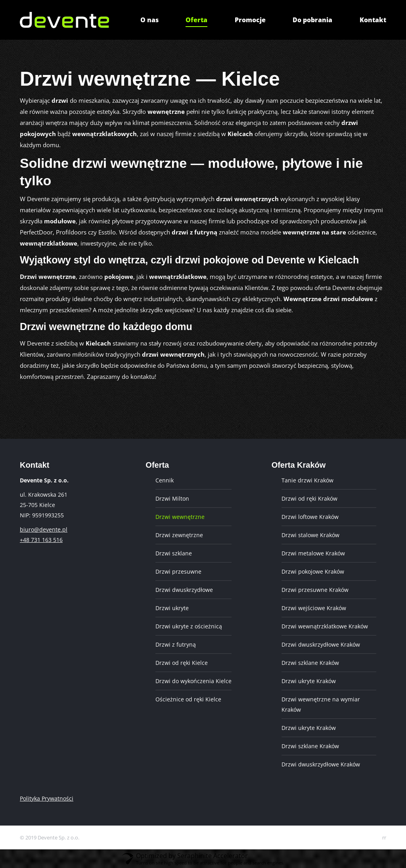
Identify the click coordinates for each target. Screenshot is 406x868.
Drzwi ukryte (172, 608)
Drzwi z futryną (176, 644)
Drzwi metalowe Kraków (313, 553)
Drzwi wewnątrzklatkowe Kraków (325, 626)
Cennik (165, 480)
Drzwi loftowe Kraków (310, 517)
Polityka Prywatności (47, 798)
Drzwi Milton (172, 498)
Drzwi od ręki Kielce (182, 663)
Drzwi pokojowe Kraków (313, 571)
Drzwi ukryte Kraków (309, 681)
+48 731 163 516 (41, 540)
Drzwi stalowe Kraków (310, 535)
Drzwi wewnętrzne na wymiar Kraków (321, 704)
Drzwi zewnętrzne (179, 535)
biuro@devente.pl (44, 529)
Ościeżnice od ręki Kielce (188, 699)
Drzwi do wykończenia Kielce (193, 681)
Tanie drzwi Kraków (307, 480)
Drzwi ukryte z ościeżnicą (189, 626)
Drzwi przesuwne (178, 571)
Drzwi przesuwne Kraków (315, 590)
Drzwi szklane (174, 553)
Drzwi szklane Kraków (310, 663)
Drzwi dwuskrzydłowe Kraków (321, 644)
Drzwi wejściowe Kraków (314, 608)
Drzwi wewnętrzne (180, 517)
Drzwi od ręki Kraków (309, 498)
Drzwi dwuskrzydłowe (184, 590)
